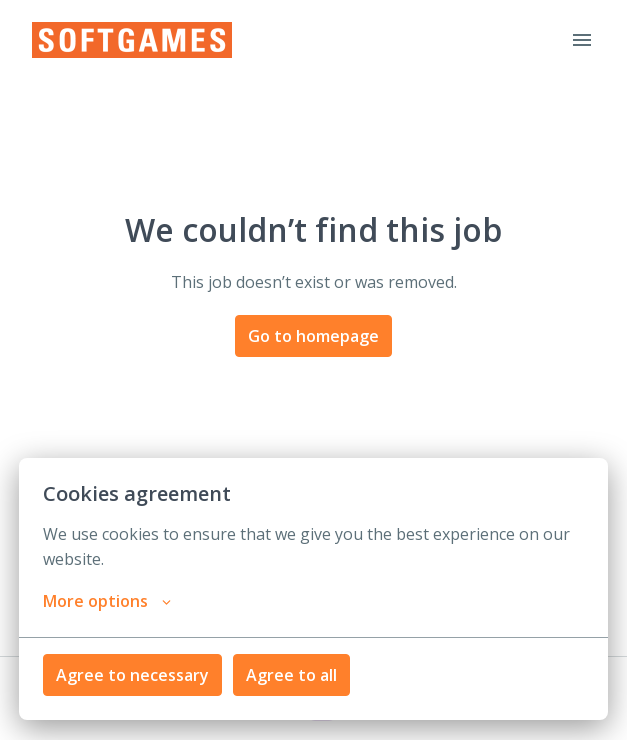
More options (107, 601)
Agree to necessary (132, 675)
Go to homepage (313, 336)
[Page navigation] (582, 40)
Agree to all (291, 675)
